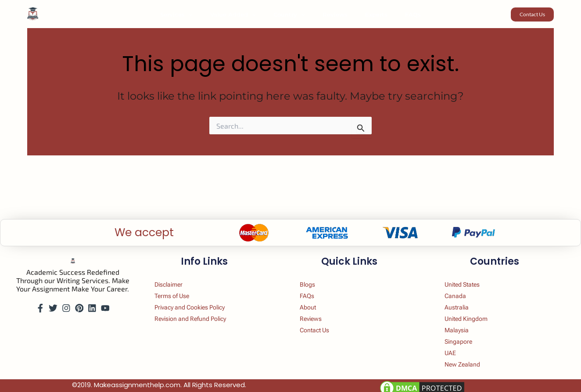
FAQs (398, 14)
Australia (463, 300)
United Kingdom (474, 313)
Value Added (242, 14)
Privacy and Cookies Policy (199, 300)
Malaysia (463, 325)
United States (470, 275)
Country (292, 14)
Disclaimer (175, 275)
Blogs (312, 275)
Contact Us (321, 325)
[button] (204, 14)
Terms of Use (179, 287)
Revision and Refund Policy (200, 313)
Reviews (332, 14)
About (313, 300)
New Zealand (470, 364)
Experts (367, 14)
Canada (461, 287)
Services (192, 14)
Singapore (465, 338)
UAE (455, 351)
